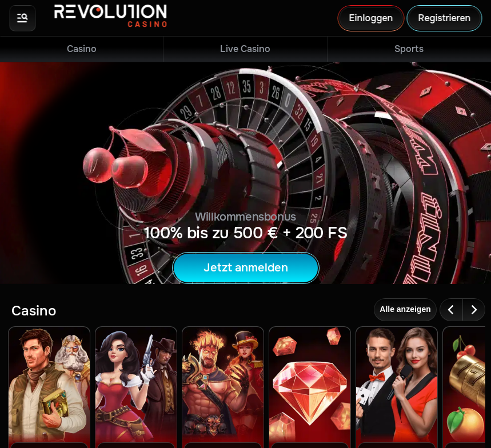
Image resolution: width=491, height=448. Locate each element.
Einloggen (371, 18)
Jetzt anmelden (246, 268)
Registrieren (444, 18)
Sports (409, 49)
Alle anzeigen (405, 309)
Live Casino (245, 49)
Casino (82, 49)
